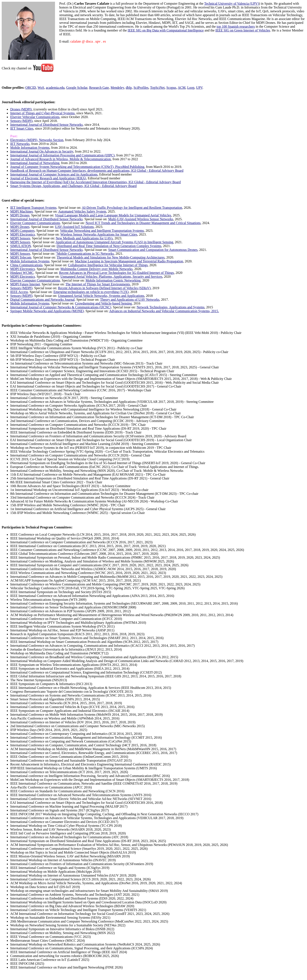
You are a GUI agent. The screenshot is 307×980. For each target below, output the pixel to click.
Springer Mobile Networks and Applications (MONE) (47, 311)
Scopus (171, 88)
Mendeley (117, 88)
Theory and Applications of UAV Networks (130, 300)
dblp (129, 88)
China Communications (26, 265)
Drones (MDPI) (21, 109)
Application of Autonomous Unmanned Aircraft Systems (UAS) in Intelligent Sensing (114, 242)
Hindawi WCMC (22, 273)
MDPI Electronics (23, 234)
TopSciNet (157, 88)
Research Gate (99, 88)
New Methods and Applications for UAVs (84, 238)
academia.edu (55, 88)
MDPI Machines (22, 211)
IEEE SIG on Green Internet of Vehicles (243, 30)
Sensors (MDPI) (21, 121)
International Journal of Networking (35, 163)
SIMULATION (21, 246)
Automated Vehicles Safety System (82, 211)
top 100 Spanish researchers (236, 26)
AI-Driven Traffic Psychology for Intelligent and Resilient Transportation (132, 208)
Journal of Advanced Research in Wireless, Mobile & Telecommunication (61, 159)
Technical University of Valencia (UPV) (232, 4)
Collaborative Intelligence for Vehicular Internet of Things (108, 265)
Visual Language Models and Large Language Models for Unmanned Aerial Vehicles (113, 215)
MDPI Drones (20, 215)
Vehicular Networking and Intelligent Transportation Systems (102, 231)
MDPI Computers (22, 231)
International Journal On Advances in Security (42, 151)
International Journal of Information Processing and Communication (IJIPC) (62, 155)
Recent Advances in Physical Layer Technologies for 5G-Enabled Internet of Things (117, 273)
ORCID (31, 88)
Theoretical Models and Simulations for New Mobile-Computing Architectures (111, 257)
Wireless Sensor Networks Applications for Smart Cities (99, 234)
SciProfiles (141, 88)
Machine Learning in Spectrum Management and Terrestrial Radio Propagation (129, 261)
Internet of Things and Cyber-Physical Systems (42, 113)
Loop (191, 88)
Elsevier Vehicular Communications (35, 117)
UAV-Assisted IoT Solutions (74, 227)
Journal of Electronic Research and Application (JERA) (48, 178)
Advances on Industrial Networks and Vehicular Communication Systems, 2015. (164, 311)
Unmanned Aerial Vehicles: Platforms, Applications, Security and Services (111, 277)
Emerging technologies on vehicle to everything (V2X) (91, 292)
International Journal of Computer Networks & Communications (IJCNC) (61, 307)
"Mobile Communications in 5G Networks (85, 254)
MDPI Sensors (20, 238)
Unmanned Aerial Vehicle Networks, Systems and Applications (101, 296)
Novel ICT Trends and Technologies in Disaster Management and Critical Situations (143, 223)
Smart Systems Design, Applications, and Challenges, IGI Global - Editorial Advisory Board (73, 186)
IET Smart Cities (22, 128)
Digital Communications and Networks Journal (42, 300)
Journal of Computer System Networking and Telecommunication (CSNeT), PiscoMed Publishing (77, 167)
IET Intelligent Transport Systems (33, 208)
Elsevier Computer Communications (35, 223)
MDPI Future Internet (25, 284)
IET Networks (20, 144)
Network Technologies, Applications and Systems (171, 307)
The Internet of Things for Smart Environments (98, 284)
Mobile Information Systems (30, 148)
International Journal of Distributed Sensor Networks (46, 125)
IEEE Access (19, 292)
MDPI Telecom (21, 257)
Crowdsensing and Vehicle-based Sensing (104, 303)
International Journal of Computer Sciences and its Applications (54, 174)
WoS (41, 88)
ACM (182, 88)
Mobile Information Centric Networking (113, 280)
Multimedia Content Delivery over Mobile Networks (97, 269)
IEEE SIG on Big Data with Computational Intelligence (166, 30)
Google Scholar (77, 88)
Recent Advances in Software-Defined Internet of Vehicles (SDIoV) (104, 288)
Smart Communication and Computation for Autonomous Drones (153, 250)
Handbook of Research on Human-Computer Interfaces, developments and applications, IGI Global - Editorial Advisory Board (97, 171)
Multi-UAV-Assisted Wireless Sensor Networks (140, 219)
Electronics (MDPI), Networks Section (37, 140)
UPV (199, 88)
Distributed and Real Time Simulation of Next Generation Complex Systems (109, 246)
